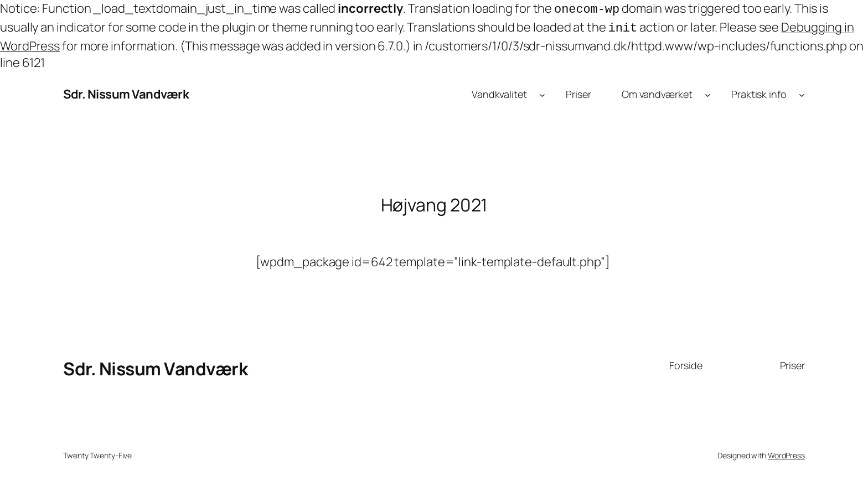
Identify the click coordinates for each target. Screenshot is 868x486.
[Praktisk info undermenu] (802, 92)
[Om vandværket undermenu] (708, 92)
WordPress (786, 453)
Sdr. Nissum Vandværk (126, 92)
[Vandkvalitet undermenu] (542, 92)
